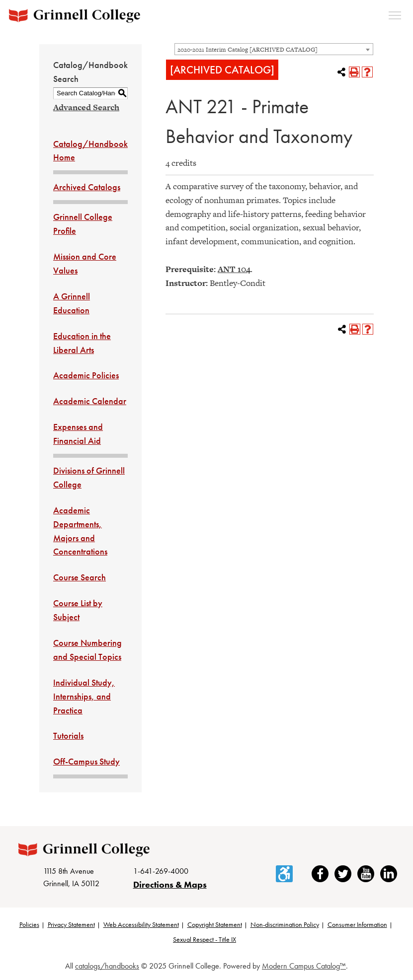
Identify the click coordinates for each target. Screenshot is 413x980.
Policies (29, 924)
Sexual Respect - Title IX (205, 939)
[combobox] (274, 49)
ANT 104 (234, 269)
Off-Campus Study (86, 761)
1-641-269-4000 (161, 871)
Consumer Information (357, 924)
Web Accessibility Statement (141, 924)
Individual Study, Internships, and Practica (84, 696)
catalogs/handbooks (107, 966)
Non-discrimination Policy (285, 924)
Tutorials (68, 735)
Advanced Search (86, 107)
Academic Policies (86, 375)
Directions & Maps (170, 884)
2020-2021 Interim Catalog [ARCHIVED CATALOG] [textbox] (248, 50)
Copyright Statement (215, 924)
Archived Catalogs (87, 187)
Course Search (80, 577)
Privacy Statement (71, 924)
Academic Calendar (90, 401)
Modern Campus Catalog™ (304, 966)
